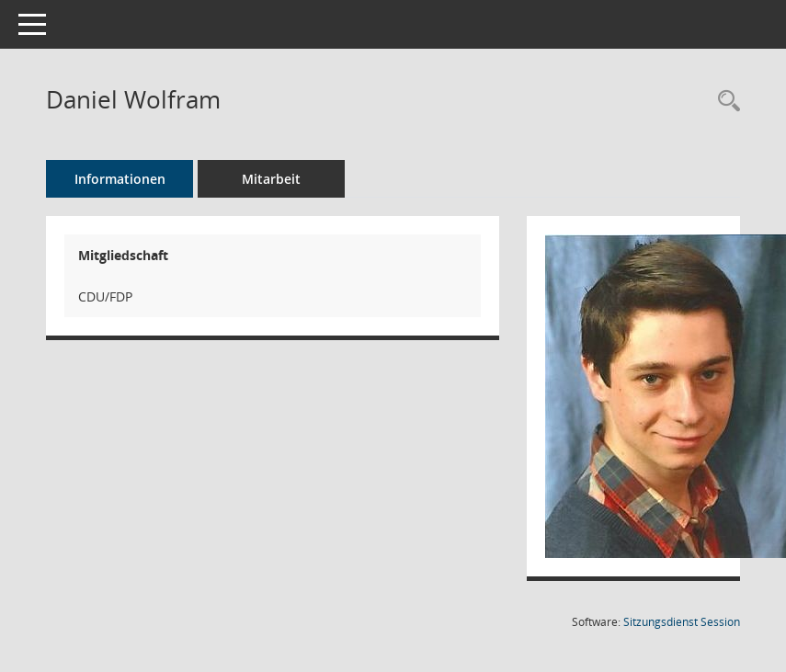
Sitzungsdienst (682, 622)
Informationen (120, 179)
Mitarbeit (271, 179)
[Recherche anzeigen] (724, 102)
